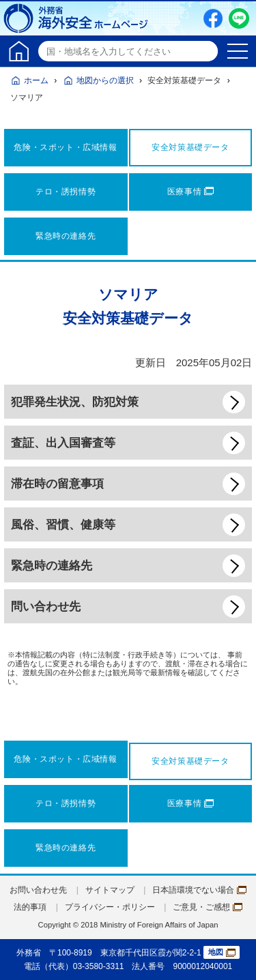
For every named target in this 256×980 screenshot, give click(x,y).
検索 (205, 51)
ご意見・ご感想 (208, 907)
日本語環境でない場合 (199, 890)
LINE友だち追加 (239, 18)
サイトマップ (110, 890)
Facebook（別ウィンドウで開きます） (213, 18)
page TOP (232, 956)
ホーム (36, 80)
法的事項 (30, 907)
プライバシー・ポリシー (110, 907)
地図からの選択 (105, 80)
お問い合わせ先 (38, 890)
